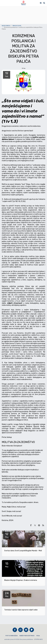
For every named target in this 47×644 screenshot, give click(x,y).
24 (7, 594)
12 (7, 535)
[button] (3, 3)
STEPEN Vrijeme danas (23, 9)
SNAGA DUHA (17, 26)
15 (7, 565)
